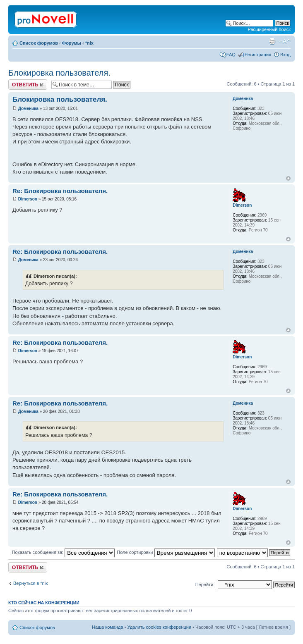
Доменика (28, 109)
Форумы (72, 43)
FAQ (231, 55)
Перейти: (205, 584)
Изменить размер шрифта (285, 41)
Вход (285, 55)
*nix (89, 43)
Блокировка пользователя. (59, 73)
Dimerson (28, 199)
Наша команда (107, 627)
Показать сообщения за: (64, 552)
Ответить (28, 85)
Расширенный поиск (269, 29)
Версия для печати (272, 41)
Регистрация (258, 55)
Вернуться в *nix (31, 583)
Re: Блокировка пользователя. (60, 191)
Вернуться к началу (288, 178)
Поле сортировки (166, 552)
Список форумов (39, 43)
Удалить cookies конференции (160, 627)
